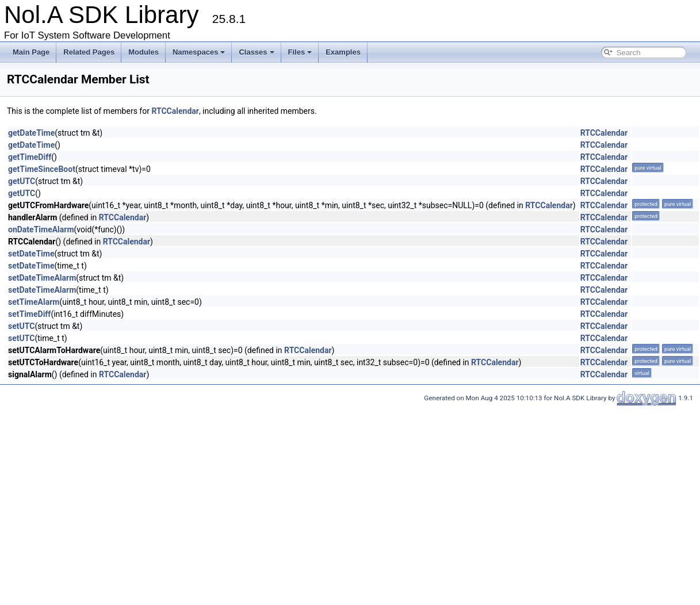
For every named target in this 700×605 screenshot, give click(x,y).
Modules (144, 52)
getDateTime (31, 133)
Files (300, 52)
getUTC (22, 181)
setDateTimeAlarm (42, 278)
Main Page (31, 52)
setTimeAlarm (34, 302)
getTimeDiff (30, 157)
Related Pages (89, 52)
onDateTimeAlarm (41, 229)
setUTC (21, 326)
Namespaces (199, 52)
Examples (343, 52)
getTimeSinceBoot (42, 169)
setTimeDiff (29, 314)
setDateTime (31, 254)
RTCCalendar (175, 111)
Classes (256, 52)
